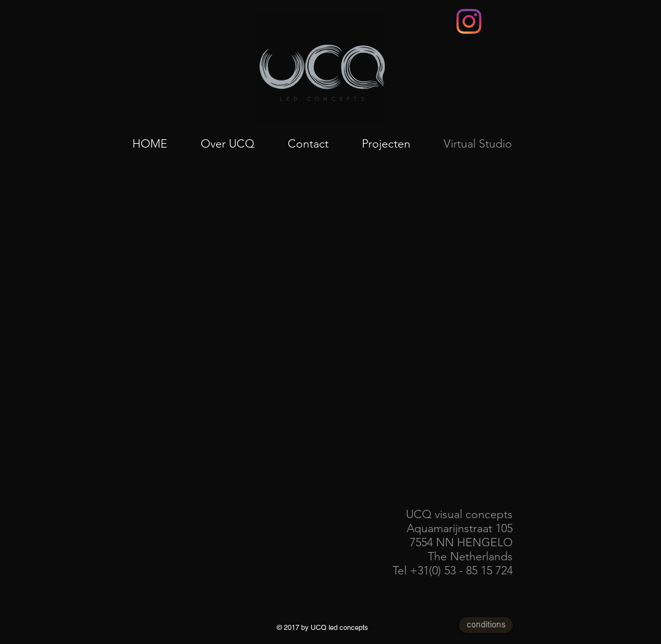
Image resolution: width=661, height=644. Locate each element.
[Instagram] (469, 21)
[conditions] (486, 625)
